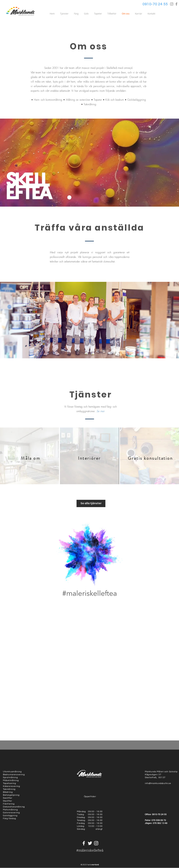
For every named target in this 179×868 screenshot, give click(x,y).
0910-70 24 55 (160, 814)
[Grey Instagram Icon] (172, 4)
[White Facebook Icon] (84, 843)
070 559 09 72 (159, 820)
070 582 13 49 (160, 823)
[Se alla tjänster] (91, 503)
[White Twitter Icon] (90, 843)
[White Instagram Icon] (96, 843)
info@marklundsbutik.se (158, 783)
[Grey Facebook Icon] (176, 4)
